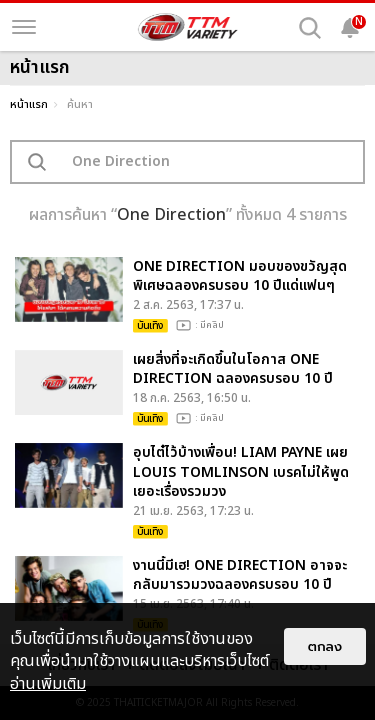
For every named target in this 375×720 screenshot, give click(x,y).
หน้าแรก (29, 104)
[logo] (188, 27)
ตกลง (325, 646)
